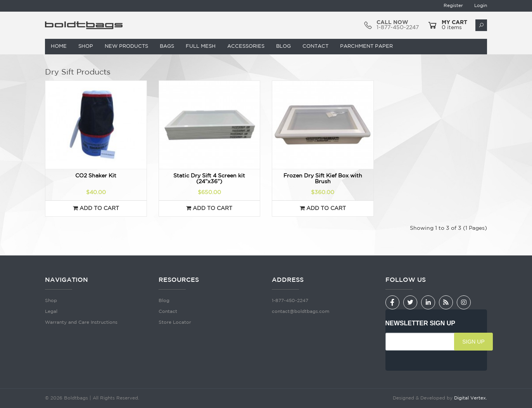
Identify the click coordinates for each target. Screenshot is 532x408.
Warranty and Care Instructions (81, 322)
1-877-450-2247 (290, 301)
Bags (167, 46)
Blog (283, 46)
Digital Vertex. (471, 398)
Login (481, 6)
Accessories (246, 46)
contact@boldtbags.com (301, 312)
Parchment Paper (366, 46)
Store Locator (175, 322)
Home (59, 46)
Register (453, 6)
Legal (51, 312)
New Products (126, 46)
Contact (315, 46)
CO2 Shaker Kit (96, 176)
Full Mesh (201, 46)
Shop (86, 46)
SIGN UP (473, 342)
